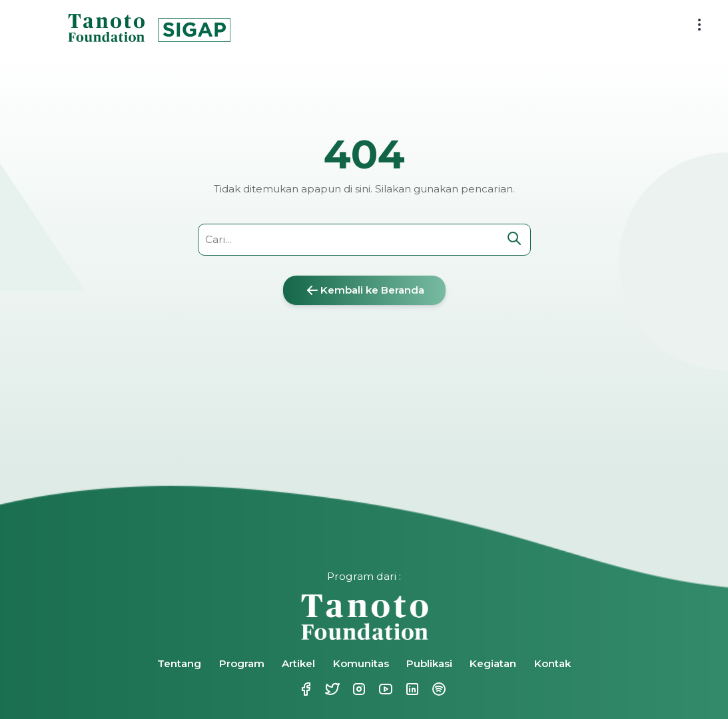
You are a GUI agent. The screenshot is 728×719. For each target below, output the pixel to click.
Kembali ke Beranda (364, 290)
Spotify (438, 689)
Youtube (384, 689)
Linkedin (411, 689)
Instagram (358, 689)
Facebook (304, 689)
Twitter (331, 689)
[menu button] (699, 25)
